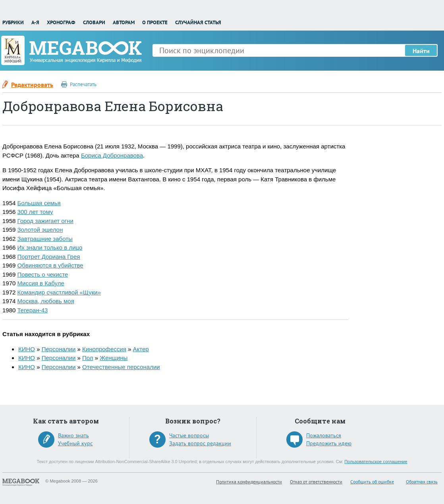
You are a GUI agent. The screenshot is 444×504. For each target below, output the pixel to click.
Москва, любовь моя (46, 301)
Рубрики (13, 22)
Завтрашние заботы (45, 239)
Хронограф (61, 22)
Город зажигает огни (45, 221)
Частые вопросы (189, 435)
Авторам (124, 22)
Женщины (114, 358)
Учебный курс (75, 443)
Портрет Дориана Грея (49, 257)
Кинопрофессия (104, 349)
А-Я (35, 22)
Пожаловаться (324, 435)
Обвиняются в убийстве (50, 265)
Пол (88, 358)
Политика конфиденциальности (249, 482)
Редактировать (32, 85)
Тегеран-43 (33, 310)
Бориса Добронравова (112, 155)
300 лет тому (35, 212)
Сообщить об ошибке (372, 482)
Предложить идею (329, 443)
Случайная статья (198, 22)
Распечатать (83, 84)
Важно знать (73, 435)
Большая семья (39, 203)
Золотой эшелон (40, 230)
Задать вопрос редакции (200, 443)
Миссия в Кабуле (41, 283)
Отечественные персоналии (121, 367)
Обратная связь (422, 482)
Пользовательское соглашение (376, 462)
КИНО (27, 349)
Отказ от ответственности (316, 482)
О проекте (155, 22)
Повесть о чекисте (43, 274)
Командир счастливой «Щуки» (59, 292)
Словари (94, 22)
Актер (141, 349)
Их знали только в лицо (50, 247)
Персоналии (59, 349)
